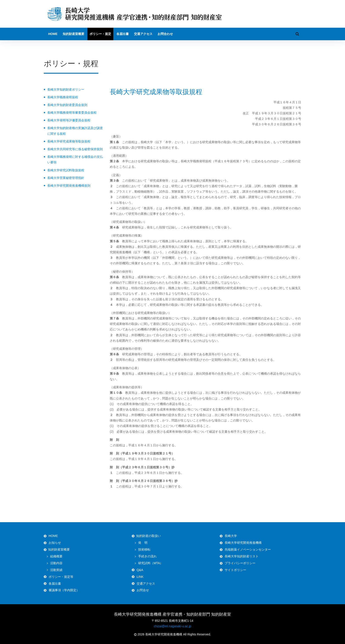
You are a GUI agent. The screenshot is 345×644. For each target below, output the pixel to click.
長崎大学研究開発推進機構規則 (69, 186)
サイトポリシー (235, 570)
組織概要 (56, 556)
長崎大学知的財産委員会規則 (67, 105)
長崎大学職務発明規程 (63, 97)
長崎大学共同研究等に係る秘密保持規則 (75, 149)
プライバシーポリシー (240, 563)
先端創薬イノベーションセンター (248, 549)
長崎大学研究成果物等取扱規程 (69, 141)
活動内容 (56, 563)
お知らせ (55, 543)
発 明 (143, 543)
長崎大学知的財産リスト (242, 556)
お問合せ (143, 590)
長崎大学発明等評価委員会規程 (69, 120)
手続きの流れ (147, 556)
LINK (140, 577)
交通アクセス (143, 34)
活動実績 (56, 570)
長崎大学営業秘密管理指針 (66, 178)
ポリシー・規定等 (61, 577)
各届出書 (123, 34)
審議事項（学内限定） (64, 590)
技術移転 (144, 549)
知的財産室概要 (73, 34)
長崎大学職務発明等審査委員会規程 (72, 113)
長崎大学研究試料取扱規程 (66, 170)
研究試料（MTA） (151, 563)
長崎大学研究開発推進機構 (243, 543)
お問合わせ (165, 34)
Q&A (140, 570)
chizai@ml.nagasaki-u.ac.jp (173, 626)
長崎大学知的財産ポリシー (66, 89)
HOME (53, 34)
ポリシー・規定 (100, 34)
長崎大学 (231, 536)
